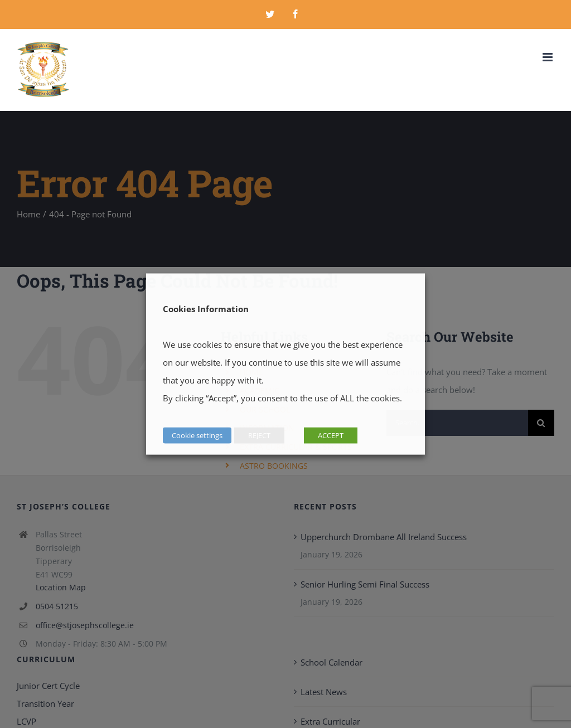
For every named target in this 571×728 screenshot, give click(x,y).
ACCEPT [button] (331, 435)
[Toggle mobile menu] (548, 57)
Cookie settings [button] (197, 435)
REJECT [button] (259, 435)
